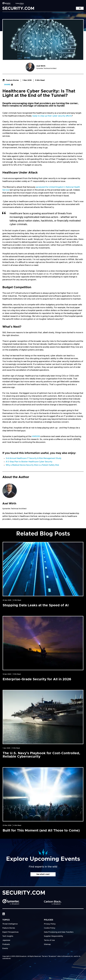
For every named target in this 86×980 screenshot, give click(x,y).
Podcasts (6, 944)
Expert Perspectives (10, 932)
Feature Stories (11, 80)
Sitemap (47, 944)
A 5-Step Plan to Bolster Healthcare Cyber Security (29, 462)
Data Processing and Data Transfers (59, 932)
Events (5, 948)
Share (8, 85)
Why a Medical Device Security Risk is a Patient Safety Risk (32, 465)
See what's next (43, 874)
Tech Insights (8, 936)
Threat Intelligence (10, 924)
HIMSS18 (36, 436)
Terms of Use (49, 940)
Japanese (6, 940)
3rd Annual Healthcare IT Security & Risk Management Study (34, 458)
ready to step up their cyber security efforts (52, 116)
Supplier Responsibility (53, 936)
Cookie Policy (50, 928)
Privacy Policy (50, 924)
